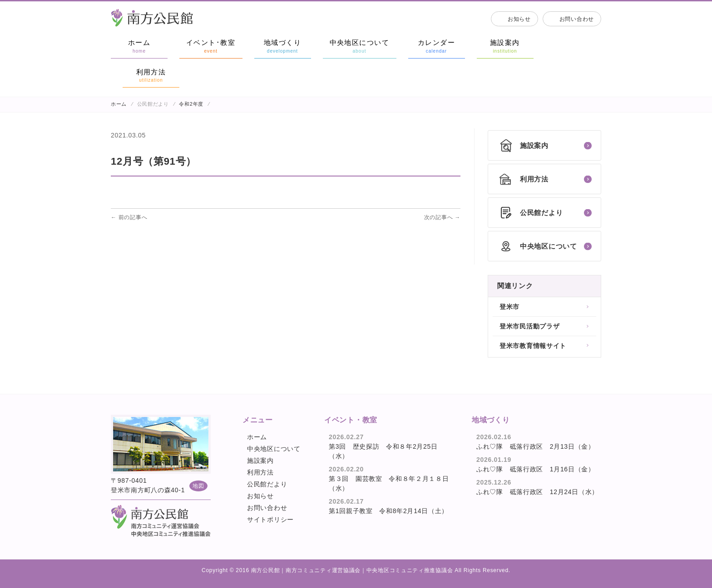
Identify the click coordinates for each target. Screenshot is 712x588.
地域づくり (491, 420)
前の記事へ (129, 217)
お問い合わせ (577, 19)
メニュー (258, 420)
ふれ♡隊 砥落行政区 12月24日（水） (537, 492)
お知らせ (519, 19)
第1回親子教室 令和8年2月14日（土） (388, 511)
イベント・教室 (351, 420)
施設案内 (260, 461)
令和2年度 (191, 104)
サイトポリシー (270, 519)
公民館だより (267, 484)
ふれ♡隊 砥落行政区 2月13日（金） (536, 446)
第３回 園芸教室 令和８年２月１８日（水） (389, 483)
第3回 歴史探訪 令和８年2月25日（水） (383, 451)
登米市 (509, 307)
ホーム (119, 104)
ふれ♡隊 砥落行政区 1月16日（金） (536, 469)
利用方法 (260, 472)
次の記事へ (442, 217)
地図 (198, 486)
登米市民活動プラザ (529, 326)
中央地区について (274, 449)
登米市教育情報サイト (533, 346)
